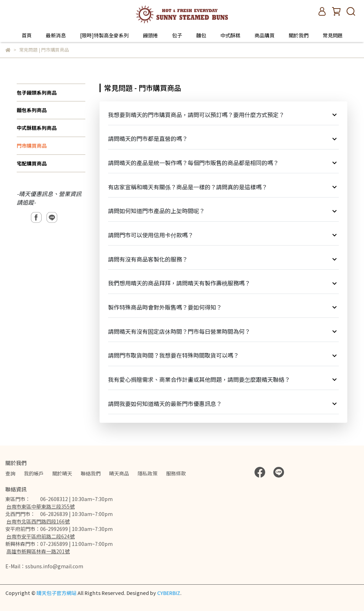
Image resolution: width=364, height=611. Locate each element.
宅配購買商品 (32, 163)
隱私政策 (148, 473)
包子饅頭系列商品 (37, 93)
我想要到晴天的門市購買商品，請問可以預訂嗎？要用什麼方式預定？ (224, 115)
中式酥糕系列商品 (37, 128)
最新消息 (56, 35)
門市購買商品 (32, 146)
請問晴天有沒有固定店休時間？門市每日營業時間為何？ (224, 331)
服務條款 (176, 473)
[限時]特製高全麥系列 (104, 35)
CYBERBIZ (169, 593)
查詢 (10, 473)
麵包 (201, 35)
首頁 (27, 35)
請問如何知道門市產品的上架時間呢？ (224, 211)
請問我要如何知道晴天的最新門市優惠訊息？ (224, 403)
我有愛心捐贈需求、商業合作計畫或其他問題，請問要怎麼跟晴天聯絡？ (224, 380)
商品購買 (264, 35)
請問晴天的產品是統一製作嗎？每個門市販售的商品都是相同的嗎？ (224, 163)
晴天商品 (119, 473)
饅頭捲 (150, 35)
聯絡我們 (91, 473)
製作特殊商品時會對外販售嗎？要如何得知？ (224, 307)
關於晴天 (62, 473)
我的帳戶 (34, 473)
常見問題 (333, 35)
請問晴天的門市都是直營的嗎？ (224, 139)
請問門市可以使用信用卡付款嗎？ (224, 235)
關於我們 (299, 35)
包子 (177, 35)
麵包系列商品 (32, 110)
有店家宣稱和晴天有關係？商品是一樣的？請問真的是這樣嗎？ (224, 187)
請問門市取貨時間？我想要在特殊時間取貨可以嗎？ (224, 355)
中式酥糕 (230, 35)
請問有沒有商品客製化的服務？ (224, 259)
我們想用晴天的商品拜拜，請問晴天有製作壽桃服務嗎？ (224, 283)
